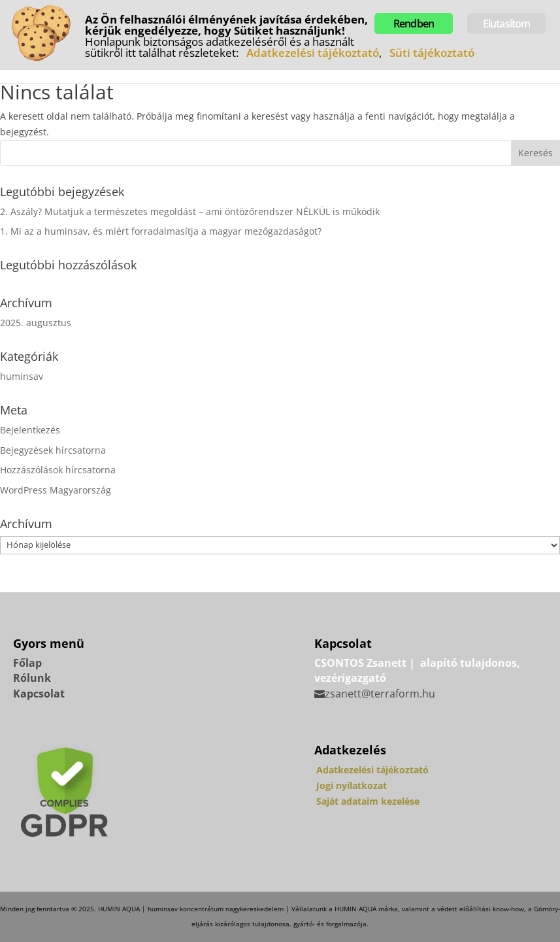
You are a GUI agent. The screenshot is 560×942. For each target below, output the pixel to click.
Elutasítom (507, 24)
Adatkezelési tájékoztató (372, 770)
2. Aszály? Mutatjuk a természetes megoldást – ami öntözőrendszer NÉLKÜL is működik (190, 211)
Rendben (414, 24)
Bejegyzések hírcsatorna (53, 450)
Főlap (27, 663)
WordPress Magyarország (56, 490)
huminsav (22, 376)
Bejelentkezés (30, 430)
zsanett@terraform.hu (380, 694)
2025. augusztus (36, 323)
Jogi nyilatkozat (352, 785)
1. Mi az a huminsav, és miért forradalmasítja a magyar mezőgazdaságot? (161, 231)
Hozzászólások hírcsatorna (58, 470)
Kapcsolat (39, 694)
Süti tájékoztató (432, 53)
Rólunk (32, 678)
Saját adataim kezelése (368, 801)
